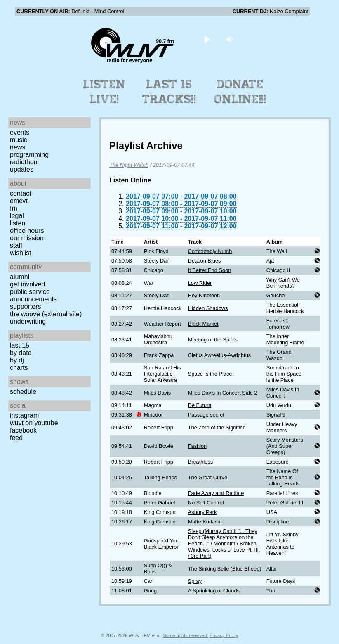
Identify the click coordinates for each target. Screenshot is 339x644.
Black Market (203, 324)
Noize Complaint (289, 11)
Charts (19, 368)
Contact (21, 193)
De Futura (200, 405)
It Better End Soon (210, 270)
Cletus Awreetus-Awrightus (219, 355)
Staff (16, 245)
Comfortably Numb (210, 251)
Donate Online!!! (240, 92)
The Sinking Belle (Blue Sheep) (225, 569)
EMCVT (19, 201)
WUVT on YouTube (34, 423)
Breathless (200, 462)
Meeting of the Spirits (213, 340)
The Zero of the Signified (217, 427)
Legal (17, 216)
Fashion (198, 446)
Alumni (20, 277)
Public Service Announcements (33, 295)
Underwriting (28, 321)
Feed (16, 438)
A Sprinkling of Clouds (214, 591)
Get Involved (27, 284)
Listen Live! (105, 92)
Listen (18, 223)
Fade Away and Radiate (216, 493)
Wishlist (21, 253)
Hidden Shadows (208, 308)
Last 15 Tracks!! (169, 92)
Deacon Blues (205, 261)
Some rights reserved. (185, 635)
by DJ (17, 360)
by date (21, 353)
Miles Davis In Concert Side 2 (223, 393)
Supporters (26, 307)
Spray (195, 581)
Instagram (24, 416)
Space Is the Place (210, 374)
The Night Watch (129, 165)
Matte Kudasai (205, 522)
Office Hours (27, 231)
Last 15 (20, 345)
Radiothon (24, 162)
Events (20, 132)
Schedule (23, 392)
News (18, 147)
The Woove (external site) (46, 314)
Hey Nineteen (204, 295)
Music (19, 140)
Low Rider (200, 283)
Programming (29, 155)
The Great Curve (208, 477)
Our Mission (27, 238)
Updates (22, 169)
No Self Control (206, 503)
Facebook (23, 430)
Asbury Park (202, 512)
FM (14, 208)
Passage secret (206, 415)
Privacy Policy (224, 635)
